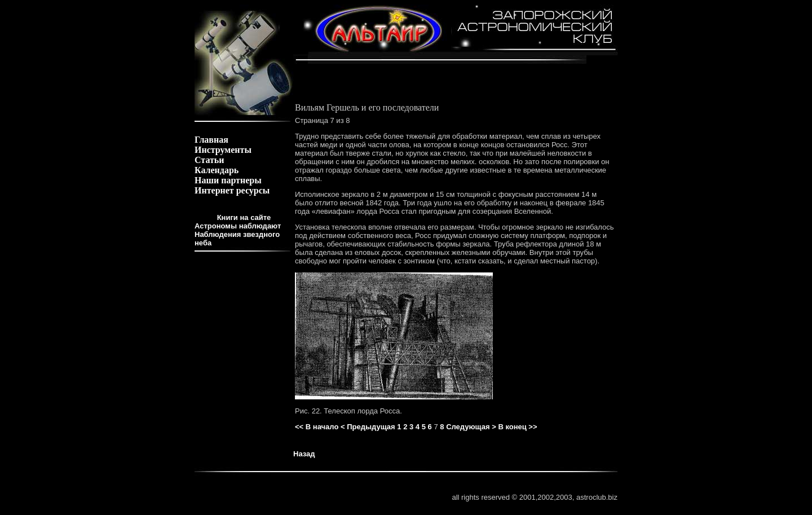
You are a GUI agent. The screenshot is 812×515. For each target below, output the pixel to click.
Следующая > (471, 427)
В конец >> (517, 427)
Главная (211, 140)
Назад (304, 454)
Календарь (217, 170)
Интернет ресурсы (232, 190)
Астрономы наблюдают (238, 226)
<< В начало (317, 427)
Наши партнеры (228, 180)
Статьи (209, 160)
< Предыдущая (368, 427)
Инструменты (223, 150)
